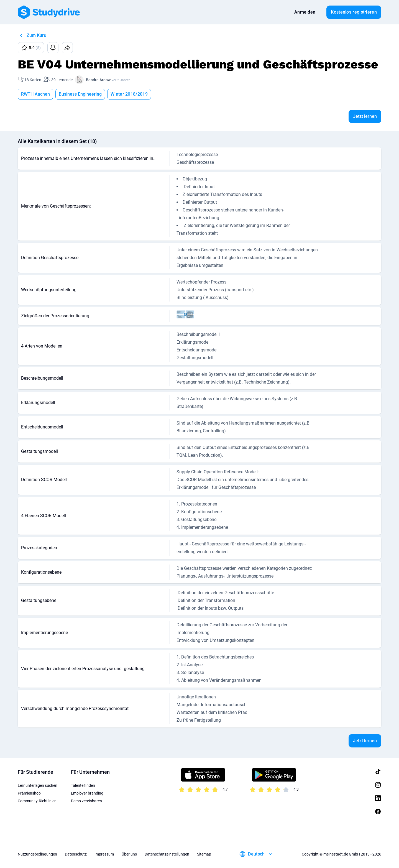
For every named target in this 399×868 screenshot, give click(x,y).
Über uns (129, 854)
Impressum (104, 854)
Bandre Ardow (98, 80)
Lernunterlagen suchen (38, 785)
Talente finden (83, 785)
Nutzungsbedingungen (37, 854)
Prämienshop (29, 793)
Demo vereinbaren (86, 801)
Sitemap (204, 854)
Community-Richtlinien (37, 801)
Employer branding (87, 793)
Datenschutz (76, 854)
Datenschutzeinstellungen (167, 854)
